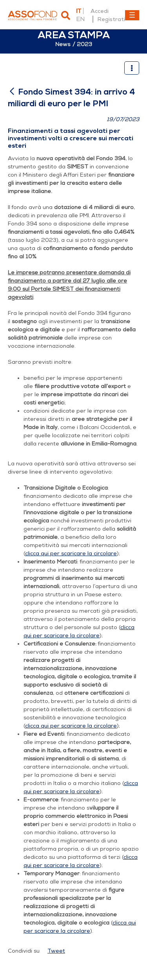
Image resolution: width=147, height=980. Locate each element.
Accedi (100, 11)
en (80, 19)
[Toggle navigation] (132, 15)
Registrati (111, 19)
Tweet (56, 951)
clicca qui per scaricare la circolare (71, 553)
